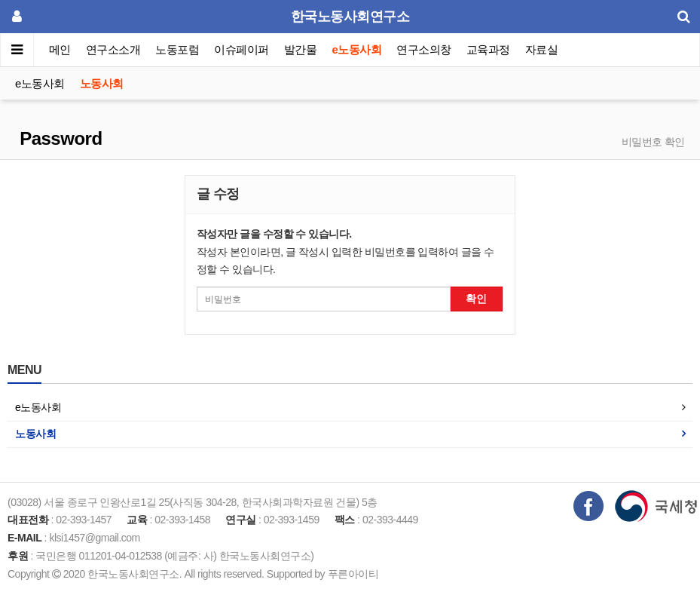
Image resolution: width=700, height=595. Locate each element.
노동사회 (102, 83)
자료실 (542, 49)
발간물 (301, 49)
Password (59, 138)
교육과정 (488, 49)
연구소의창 (424, 49)
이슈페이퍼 (242, 49)
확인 (476, 299)
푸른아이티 (353, 574)
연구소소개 (113, 49)
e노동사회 (357, 49)
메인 (60, 49)
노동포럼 (178, 49)
